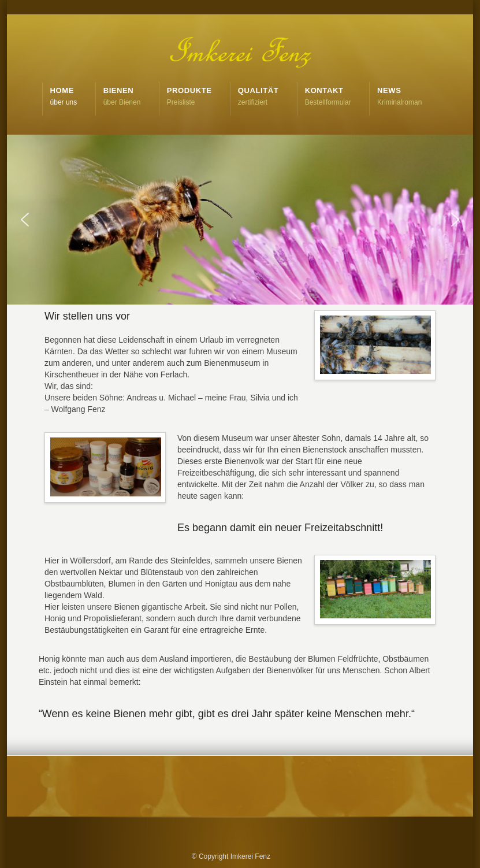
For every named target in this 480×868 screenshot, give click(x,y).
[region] (240, 220)
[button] (25, 220)
